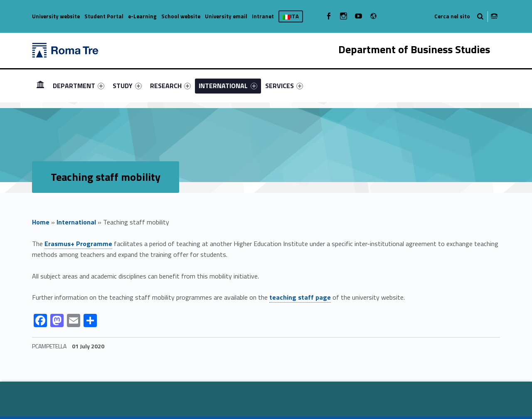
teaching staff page (300, 297)
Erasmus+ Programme (78, 244)
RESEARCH (170, 86)
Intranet (263, 16)
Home (41, 222)
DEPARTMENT (79, 86)
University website (56, 16)
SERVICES (284, 86)
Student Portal (104, 16)
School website (181, 16)
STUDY (127, 86)
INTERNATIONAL (228, 86)
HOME (40, 85)
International (76, 222)
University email (226, 16)
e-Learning (142, 16)
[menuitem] (40, 86)
